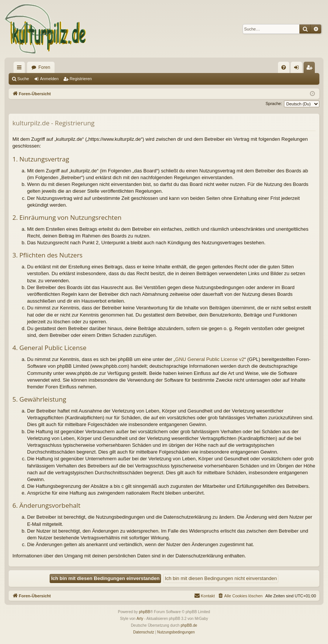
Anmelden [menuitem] (298, 69)
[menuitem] (284, 67)
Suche (23, 79)
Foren (44, 67)
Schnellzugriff (21, 69)
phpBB (144, 612)
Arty (140, 619)
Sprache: (274, 104)
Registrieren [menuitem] (311, 69)
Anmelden (49, 79)
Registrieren (81, 79)
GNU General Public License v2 (210, 359)
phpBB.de (189, 625)
